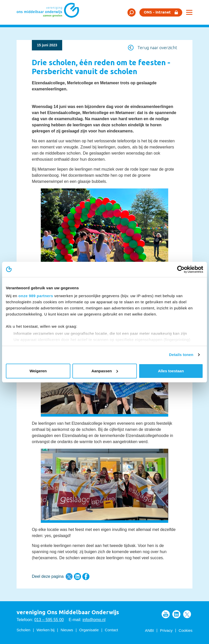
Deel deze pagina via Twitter (69, 577)
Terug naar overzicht (157, 47)
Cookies (186, 630)
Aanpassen (105, 371)
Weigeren (38, 371)
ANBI (149, 630)
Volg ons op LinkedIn (176, 614)
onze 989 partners (36, 296)
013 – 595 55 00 (49, 620)
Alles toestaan (171, 371)
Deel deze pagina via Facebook (86, 577)
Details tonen (181, 355)
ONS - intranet (157, 12)
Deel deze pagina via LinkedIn (77, 577)
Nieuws (67, 630)
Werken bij (45, 630)
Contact (111, 630)
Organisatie (89, 630)
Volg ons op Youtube (166, 614)
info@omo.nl (94, 620)
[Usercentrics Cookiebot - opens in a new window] (181, 269)
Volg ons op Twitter (187, 614)
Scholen (23, 630)
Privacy (166, 630)
